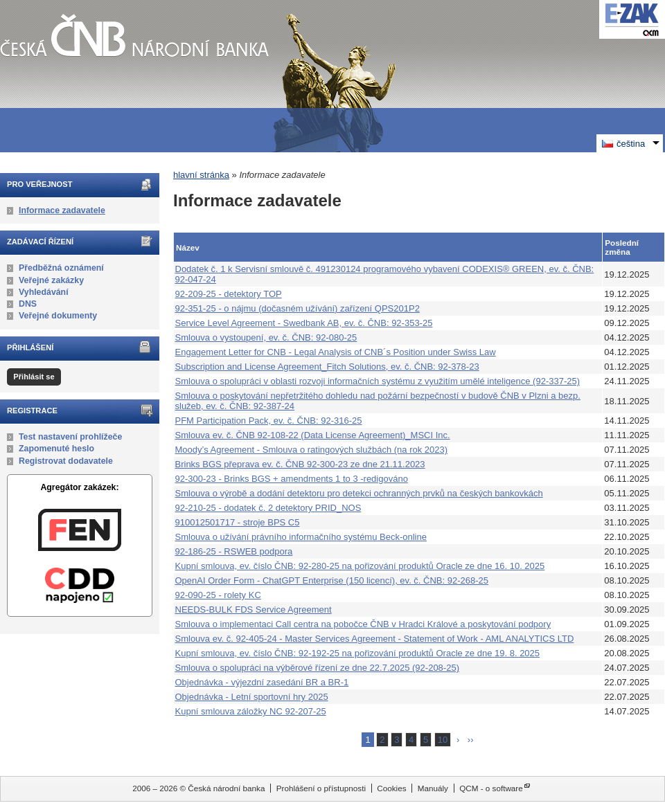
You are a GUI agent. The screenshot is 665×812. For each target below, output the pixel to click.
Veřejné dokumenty (58, 316)
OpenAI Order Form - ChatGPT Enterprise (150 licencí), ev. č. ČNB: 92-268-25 (332, 580)
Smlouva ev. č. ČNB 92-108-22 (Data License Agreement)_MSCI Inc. (313, 435)
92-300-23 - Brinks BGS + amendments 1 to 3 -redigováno (292, 479)
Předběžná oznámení (61, 268)
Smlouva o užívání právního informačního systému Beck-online (301, 537)
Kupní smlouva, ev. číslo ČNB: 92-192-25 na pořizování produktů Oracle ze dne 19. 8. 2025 (358, 653)
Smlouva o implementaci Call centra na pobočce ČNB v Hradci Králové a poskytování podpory (363, 624)
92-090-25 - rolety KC (218, 595)
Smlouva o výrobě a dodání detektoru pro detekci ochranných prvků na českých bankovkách (359, 493)
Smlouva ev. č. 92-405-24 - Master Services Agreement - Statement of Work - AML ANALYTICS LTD (375, 639)
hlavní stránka (201, 175)
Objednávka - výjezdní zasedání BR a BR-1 (262, 682)
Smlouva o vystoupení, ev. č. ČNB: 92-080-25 (266, 337)
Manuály (433, 788)
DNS (28, 304)
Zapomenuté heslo (56, 449)
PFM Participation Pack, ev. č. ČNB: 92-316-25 (269, 421)
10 (443, 740)
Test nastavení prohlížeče (70, 437)
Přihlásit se (34, 377)
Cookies (391, 788)
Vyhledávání (44, 292)
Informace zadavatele (62, 210)
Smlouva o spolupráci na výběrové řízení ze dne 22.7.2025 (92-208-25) (317, 668)
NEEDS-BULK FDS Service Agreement (254, 610)
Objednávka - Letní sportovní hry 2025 (252, 697)
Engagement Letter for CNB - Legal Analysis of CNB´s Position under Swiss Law (336, 352)
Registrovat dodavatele (66, 461)
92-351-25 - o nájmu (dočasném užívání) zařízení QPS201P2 (298, 308)
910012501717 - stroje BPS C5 (238, 522)
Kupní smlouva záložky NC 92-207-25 (251, 711)
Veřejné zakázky (51, 280)
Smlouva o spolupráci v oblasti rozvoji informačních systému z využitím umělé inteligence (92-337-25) (378, 381)
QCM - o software (491, 788)
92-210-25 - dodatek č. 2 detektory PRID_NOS (268, 508)
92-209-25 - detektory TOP (229, 294)
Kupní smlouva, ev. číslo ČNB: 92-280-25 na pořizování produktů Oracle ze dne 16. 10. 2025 (360, 566)
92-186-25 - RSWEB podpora (234, 551)
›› (471, 740)
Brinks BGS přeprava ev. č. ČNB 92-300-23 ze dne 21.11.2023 (300, 464)
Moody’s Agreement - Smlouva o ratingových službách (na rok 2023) (312, 450)
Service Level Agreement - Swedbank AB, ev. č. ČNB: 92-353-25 (304, 323)
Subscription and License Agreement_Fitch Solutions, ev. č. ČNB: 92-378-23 (327, 367)
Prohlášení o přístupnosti (321, 788)
